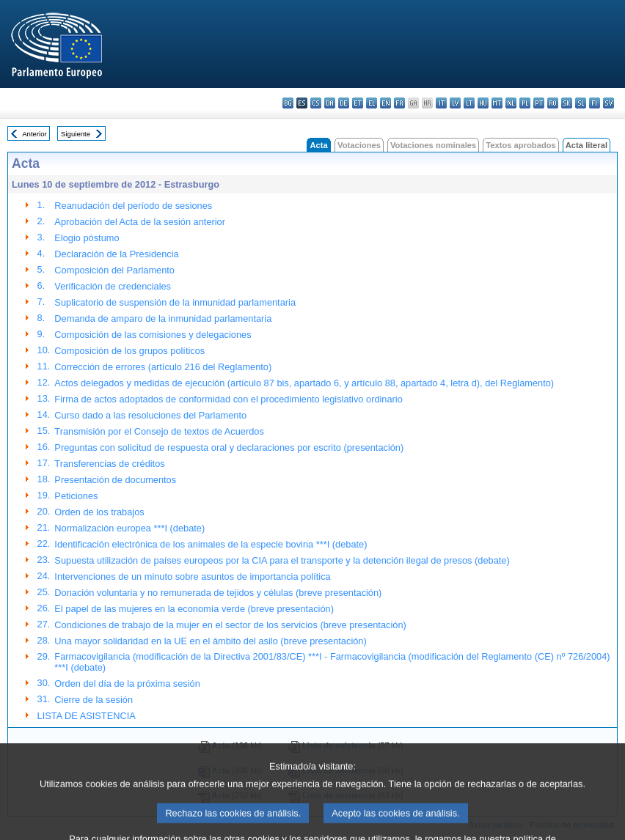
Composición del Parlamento (114, 270)
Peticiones (76, 496)
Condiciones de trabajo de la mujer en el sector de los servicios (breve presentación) (230, 625)
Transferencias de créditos (109, 464)
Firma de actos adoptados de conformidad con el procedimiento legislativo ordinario (228, 399)
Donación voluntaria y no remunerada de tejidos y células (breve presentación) (218, 593)
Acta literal (586, 145)
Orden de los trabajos (99, 512)
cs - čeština (316, 103)
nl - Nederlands (511, 103)
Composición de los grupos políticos (129, 351)
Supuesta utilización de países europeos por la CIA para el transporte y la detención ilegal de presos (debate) (282, 560)
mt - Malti (497, 103)
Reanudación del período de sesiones (133, 206)
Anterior (34, 134)
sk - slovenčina (567, 103)
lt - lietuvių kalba (469, 103)
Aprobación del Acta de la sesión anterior (140, 222)
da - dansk (330, 103)
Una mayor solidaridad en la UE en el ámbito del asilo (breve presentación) (210, 641)
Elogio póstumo (87, 238)
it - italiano (441, 103)
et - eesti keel (358, 103)
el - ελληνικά (372, 103)
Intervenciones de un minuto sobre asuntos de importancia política (192, 576)
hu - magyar (483, 103)
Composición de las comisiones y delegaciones (153, 335)
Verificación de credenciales (113, 286)
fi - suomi (595, 103)
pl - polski (525, 103)
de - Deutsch (344, 103)
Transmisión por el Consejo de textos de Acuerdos (159, 431)
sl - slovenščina (581, 103)
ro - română (553, 103)
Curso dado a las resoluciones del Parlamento (150, 415)
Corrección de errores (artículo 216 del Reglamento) (163, 367)
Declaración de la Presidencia (116, 254)
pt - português (539, 103)
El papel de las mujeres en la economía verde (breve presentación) (194, 609)
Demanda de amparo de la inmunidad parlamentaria (163, 318)
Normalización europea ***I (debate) (129, 528)
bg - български (288, 103)
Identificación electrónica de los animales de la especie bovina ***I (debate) (211, 544)
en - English (385, 103)
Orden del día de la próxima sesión (127, 684)
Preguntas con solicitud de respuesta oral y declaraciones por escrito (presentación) (229, 447)
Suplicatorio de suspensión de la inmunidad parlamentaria (175, 302)
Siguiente (76, 134)
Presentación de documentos (115, 480)
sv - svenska (608, 103)
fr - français (399, 103)
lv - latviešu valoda (455, 103)
